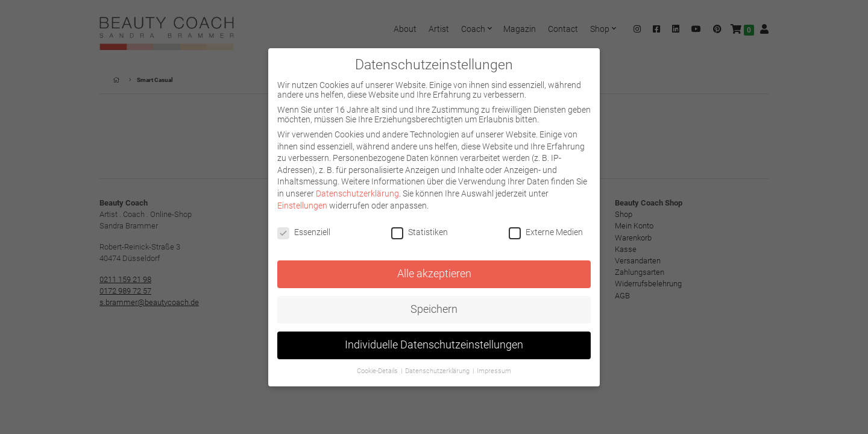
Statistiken (420, 232)
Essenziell (304, 232)
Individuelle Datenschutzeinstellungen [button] (434, 345)
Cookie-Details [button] (378, 371)
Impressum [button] (494, 371)
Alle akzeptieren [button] (434, 274)
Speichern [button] (434, 309)
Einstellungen (302, 206)
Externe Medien (546, 232)
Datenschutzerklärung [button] (438, 371)
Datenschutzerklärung (357, 193)
